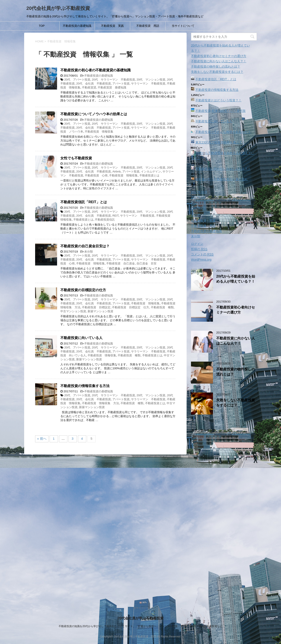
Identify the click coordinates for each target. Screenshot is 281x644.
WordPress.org (201, 260)
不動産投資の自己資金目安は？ (85, 246)
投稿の (199, 249)
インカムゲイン (151, 171)
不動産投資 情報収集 (99, 132)
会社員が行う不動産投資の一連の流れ (222, 179)
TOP (42, 26)
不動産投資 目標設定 (96, 307)
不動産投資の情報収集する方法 (85, 386)
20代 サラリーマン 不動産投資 (113, 80)
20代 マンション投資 (151, 80)
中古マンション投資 (73, 311)
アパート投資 (121, 83)
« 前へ (42, 439)
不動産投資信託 (105, 220)
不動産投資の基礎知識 (77, 26)
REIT (115, 216)
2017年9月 (198, 197)
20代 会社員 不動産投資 (93, 83)
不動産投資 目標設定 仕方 (131, 307)
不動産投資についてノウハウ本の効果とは (94, 114)
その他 (196, 215)
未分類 (89, 252)
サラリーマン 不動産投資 (148, 83)
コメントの (202, 254)
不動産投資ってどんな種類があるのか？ (223, 132)
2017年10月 (199, 192)
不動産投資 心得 (96, 175)
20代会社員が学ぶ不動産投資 (58, 8)
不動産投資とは (149, 175)
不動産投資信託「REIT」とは (84, 202)
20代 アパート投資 (77, 80)
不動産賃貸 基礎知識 (112, 87)
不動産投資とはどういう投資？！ (218, 100)
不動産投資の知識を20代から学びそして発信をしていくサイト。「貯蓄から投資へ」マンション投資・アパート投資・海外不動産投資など (140, 626)
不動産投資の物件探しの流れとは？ (216, 66)
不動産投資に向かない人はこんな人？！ (219, 61)
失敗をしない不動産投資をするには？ (217, 72)
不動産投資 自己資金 (121, 263)
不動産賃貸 (89, 87)
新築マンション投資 (100, 311)
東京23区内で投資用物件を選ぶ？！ (220, 142)
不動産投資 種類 (162, 307)
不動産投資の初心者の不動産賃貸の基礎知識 (95, 70)
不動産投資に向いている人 (81, 338)
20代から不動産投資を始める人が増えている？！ (236, 279)
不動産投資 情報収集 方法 (100, 403)
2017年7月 (198, 208)
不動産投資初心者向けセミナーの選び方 (219, 56)
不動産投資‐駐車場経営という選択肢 (221, 111)
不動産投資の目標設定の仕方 (83, 290)
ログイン (197, 244)
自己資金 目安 (147, 263)
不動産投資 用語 (148, 26)
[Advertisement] (224, 515)
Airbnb (117, 171)
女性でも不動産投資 (76, 158)
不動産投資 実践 (112, 26)
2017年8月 (198, 203)
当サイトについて (183, 26)
